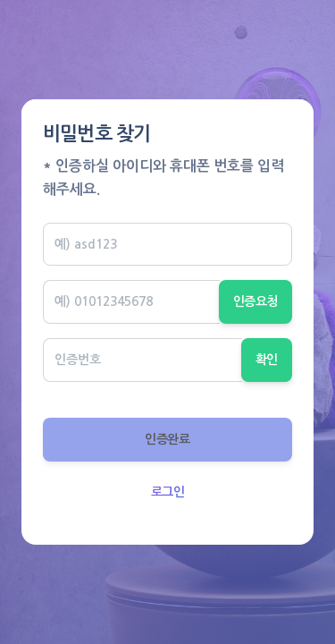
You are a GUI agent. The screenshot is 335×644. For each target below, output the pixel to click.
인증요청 (255, 301)
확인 (267, 360)
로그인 (168, 492)
